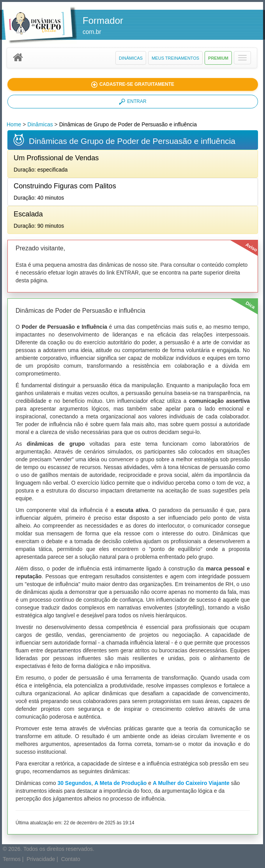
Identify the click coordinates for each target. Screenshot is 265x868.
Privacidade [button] (41, 859)
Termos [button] (12, 859)
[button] (242, 58)
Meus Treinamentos (175, 58)
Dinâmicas (131, 58)
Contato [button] (71, 859)
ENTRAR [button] (132, 102)
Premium (218, 58)
